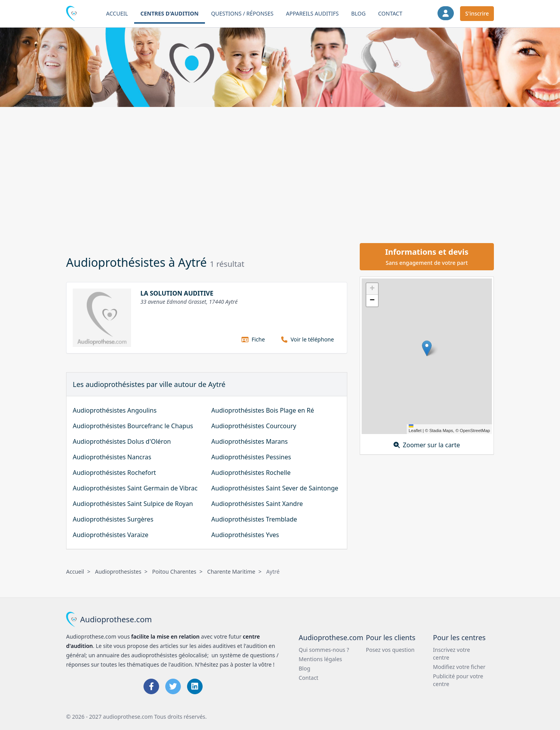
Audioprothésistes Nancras (112, 457)
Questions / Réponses (242, 13)
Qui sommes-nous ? (324, 650)
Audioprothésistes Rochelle (251, 473)
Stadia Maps (441, 431)
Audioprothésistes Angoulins (115, 410)
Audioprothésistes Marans (249, 441)
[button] (427, 348)
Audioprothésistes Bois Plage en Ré (262, 410)
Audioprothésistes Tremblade (254, 519)
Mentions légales (320, 659)
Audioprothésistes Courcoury (254, 426)
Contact (390, 13)
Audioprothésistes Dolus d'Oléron (122, 441)
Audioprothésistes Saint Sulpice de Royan (133, 504)
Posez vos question (390, 650)
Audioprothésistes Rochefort (114, 473)
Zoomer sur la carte (427, 445)
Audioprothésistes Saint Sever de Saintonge (275, 488)
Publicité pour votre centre (458, 680)
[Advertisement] (280, 174)
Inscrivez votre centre (451, 654)
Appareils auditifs (312, 13)
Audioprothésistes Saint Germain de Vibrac (135, 488)
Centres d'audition (170, 13)
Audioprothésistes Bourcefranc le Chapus (133, 426)
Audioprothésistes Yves (245, 535)
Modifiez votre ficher (459, 667)
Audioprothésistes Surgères (113, 519)
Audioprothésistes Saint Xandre (257, 504)
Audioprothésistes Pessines (251, 457)
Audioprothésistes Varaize (111, 535)
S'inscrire (477, 13)
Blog (358, 13)
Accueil (117, 13)
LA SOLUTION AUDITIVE (177, 293)
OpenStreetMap (475, 431)
